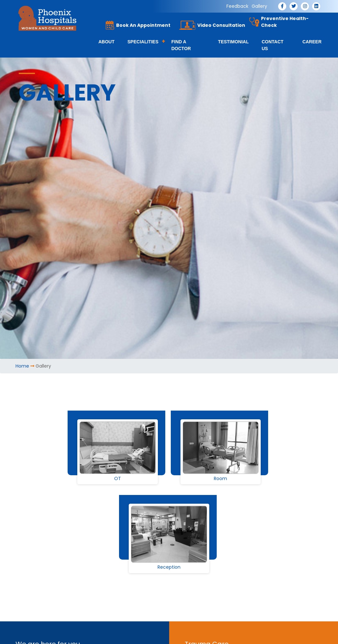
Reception (169, 567)
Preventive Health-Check (285, 22)
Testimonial (233, 42)
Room (220, 478)
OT (118, 478)
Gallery (259, 6)
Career (312, 42)
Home (22, 366)
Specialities (143, 42)
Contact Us (273, 45)
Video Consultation (221, 25)
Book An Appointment (143, 25)
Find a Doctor (181, 45)
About (106, 42)
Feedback (237, 6)
